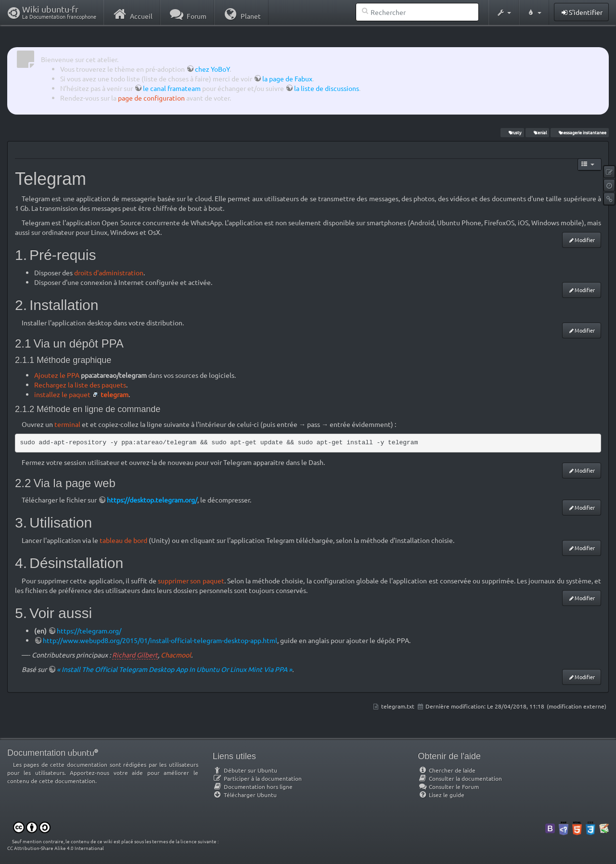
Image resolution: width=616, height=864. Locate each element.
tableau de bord (123, 540)
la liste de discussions (327, 88)
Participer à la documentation (257, 778)
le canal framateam (172, 88)
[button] (504, 13)
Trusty (512, 132)
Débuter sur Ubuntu (245, 770)
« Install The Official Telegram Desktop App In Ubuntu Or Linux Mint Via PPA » (174, 669)
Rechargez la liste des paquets (80, 385)
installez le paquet (62, 394)
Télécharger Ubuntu (245, 795)
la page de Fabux (287, 78)
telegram (115, 394)
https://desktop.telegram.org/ (152, 500)
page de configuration (151, 98)
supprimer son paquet (191, 580)
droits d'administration (109, 272)
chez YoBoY (212, 69)
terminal (67, 424)
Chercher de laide (447, 770)
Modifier (585, 240)
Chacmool (176, 655)
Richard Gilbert (135, 655)
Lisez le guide (441, 795)
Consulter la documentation (460, 778)
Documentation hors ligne (253, 787)
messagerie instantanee (579, 132)
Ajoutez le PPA (57, 375)
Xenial (537, 132)
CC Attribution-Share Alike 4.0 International (56, 848)
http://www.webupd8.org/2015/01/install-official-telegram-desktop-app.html (160, 640)
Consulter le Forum (448, 787)
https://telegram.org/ (89, 631)
